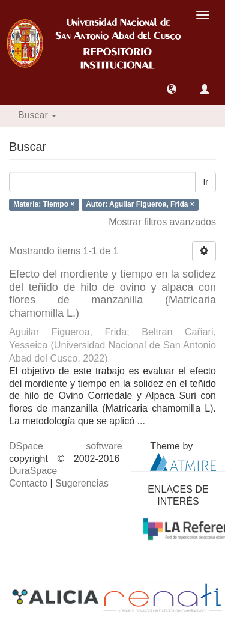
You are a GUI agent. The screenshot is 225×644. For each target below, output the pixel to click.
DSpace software (66, 446)
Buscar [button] (37, 115)
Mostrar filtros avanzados (162, 222)
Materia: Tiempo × (44, 205)
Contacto (28, 483)
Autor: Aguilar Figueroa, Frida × (140, 205)
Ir (205, 182)
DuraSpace (33, 471)
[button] (172, 89)
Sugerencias (82, 483)
